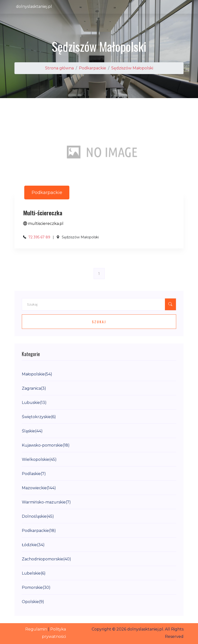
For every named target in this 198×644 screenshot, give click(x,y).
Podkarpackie (93, 68)
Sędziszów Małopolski (132, 68)
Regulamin (36, 629)
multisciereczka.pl (43, 224)
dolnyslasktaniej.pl (34, 6)
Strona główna (59, 68)
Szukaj (99, 322)
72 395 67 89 (39, 237)
